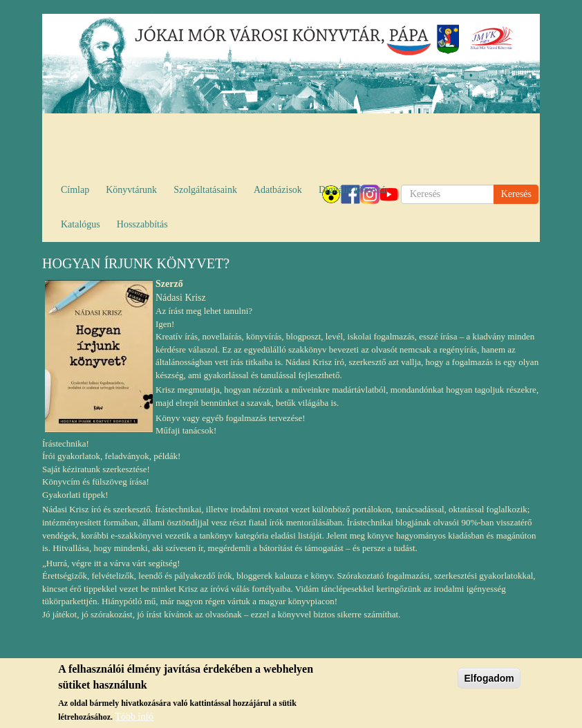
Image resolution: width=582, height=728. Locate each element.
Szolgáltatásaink (205, 190)
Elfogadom (489, 680)
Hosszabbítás (142, 224)
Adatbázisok (278, 190)
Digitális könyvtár (354, 190)
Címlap (75, 190)
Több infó (134, 717)
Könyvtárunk (131, 190)
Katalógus (81, 224)
